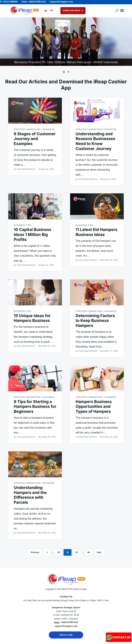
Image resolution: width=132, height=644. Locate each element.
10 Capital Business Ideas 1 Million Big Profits (32, 235)
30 (59, 552)
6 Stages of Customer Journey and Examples (35, 139)
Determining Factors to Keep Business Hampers (95, 321)
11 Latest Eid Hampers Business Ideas (97, 232)
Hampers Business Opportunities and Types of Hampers (94, 407)
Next (99, 552)
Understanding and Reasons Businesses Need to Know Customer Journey (95, 141)
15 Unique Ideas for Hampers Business (32, 318)
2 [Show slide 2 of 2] (68, 72)
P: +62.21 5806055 (9, 2)
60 (89, 552)
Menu (122, 11)
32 (77, 552)
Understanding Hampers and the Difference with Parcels (30, 495)
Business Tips (23, 225)
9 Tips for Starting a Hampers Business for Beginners (35, 407)
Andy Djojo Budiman (26, 169)
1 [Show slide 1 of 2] (64, 72)
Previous (35, 552)
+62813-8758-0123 (69, 622)
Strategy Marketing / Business (34, 129)
